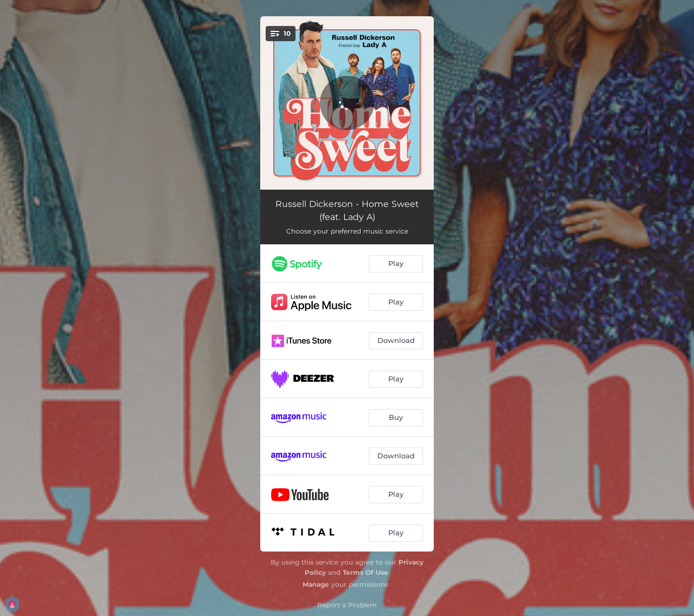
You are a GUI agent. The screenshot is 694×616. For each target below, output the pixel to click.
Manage (316, 584)
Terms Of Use (365, 572)
